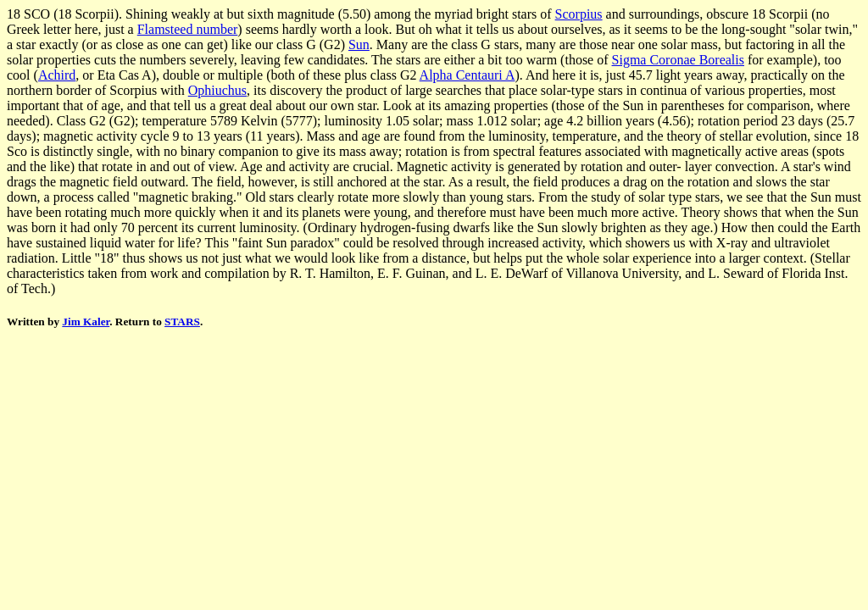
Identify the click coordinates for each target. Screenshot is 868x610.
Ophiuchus (217, 90)
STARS (182, 322)
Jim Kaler (86, 322)
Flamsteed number (188, 29)
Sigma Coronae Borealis (678, 60)
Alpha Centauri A (467, 75)
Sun (359, 44)
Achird (57, 75)
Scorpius (579, 14)
